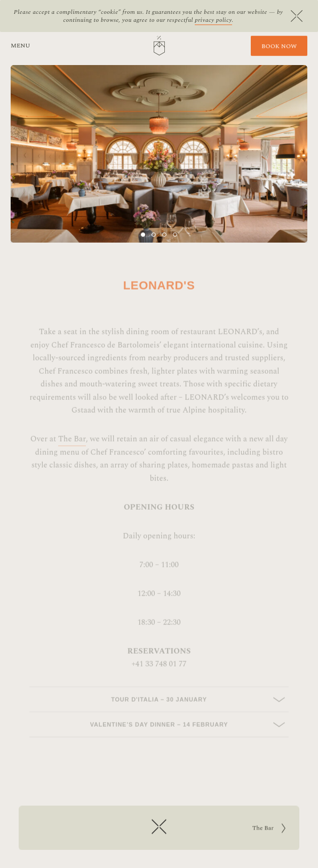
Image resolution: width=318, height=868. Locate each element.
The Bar (72, 448)
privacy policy (213, 20)
